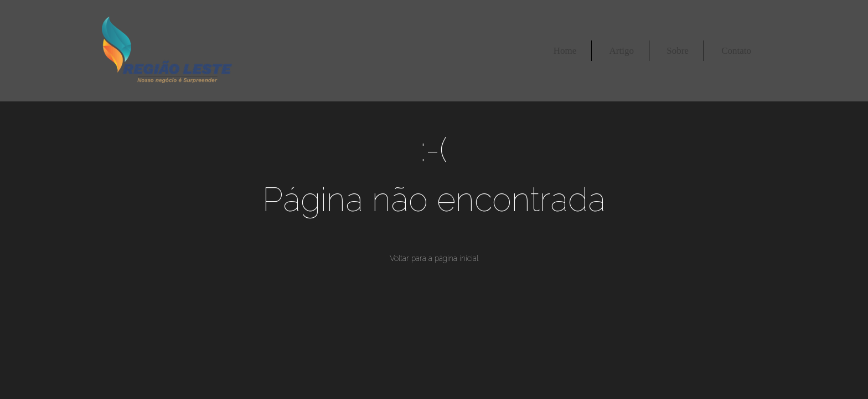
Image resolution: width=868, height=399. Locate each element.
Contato (736, 51)
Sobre (678, 51)
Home (565, 51)
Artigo (622, 51)
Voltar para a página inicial (434, 258)
